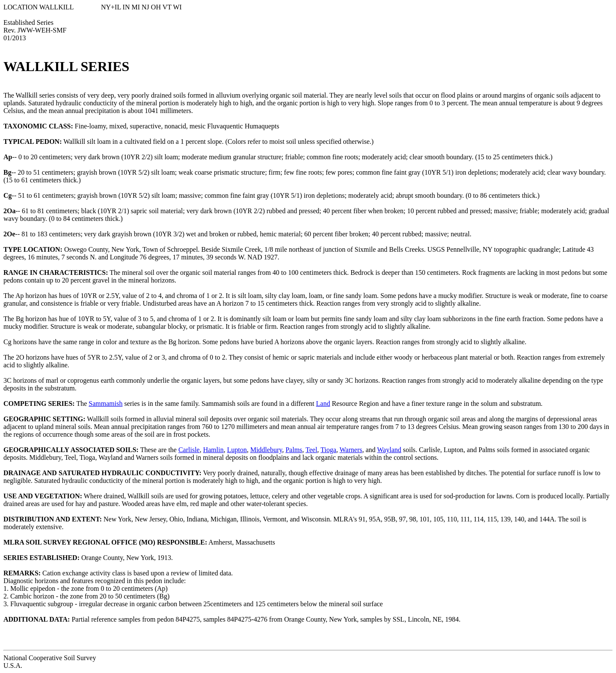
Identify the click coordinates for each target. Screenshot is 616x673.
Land (323, 404)
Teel (311, 450)
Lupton (237, 450)
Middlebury (266, 450)
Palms (294, 450)
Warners (351, 450)
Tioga (328, 450)
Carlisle (189, 450)
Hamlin (213, 450)
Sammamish (105, 404)
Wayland (389, 450)
